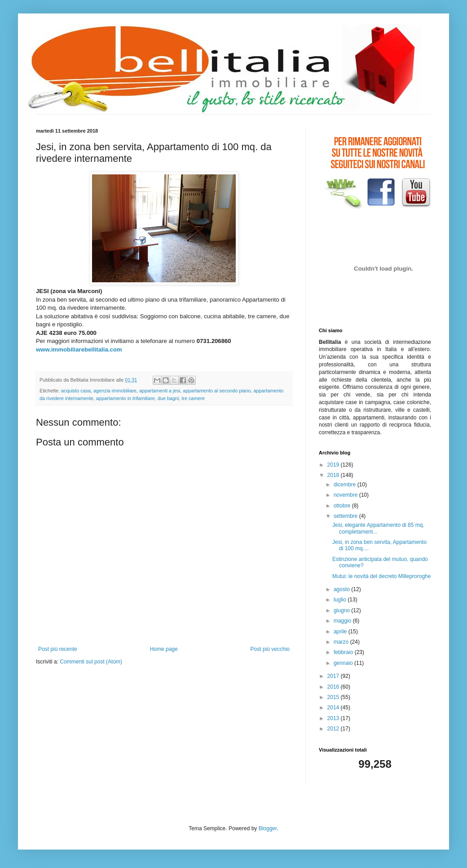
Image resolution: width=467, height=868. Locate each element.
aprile (341, 632)
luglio (341, 600)
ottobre (343, 506)
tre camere (193, 398)
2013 (334, 718)
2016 (334, 687)
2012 (334, 729)
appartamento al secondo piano (217, 391)
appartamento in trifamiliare (126, 398)
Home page (164, 649)
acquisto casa (76, 391)
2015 (334, 697)
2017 (334, 676)
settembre (346, 516)
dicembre (346, 485)
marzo (342, 642)
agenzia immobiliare (115, 391)
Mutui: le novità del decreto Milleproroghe (381, 576)
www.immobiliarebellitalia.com (79, 349)
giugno (342, 610)
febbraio (344, 652)
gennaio (344, 663)
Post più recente (58, 649)
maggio (343, 621)
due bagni (168, 398)
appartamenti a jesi (160, 391)
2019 (334, 465)
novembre (346, 495)
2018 (334, 475)
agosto (342, 589)
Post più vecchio (270, 649)
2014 (334, 708)
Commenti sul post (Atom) (91, 662)
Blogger (268, 828)
